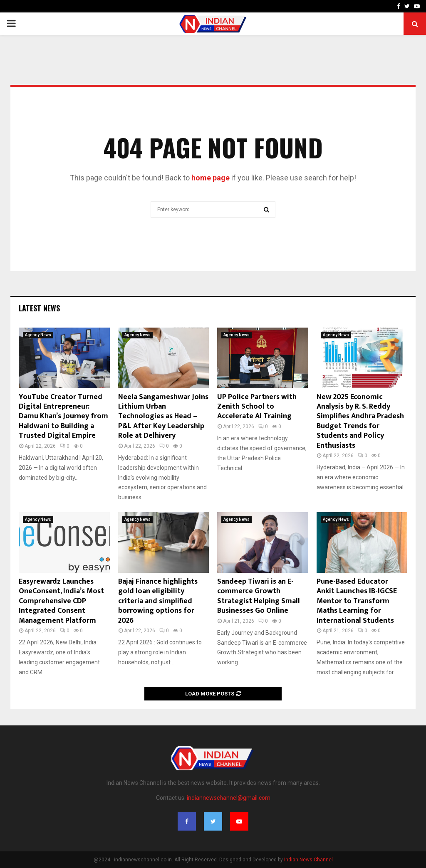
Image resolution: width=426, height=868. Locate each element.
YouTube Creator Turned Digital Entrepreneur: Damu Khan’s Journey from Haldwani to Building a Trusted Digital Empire (63, 417)
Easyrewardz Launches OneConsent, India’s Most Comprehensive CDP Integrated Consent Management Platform (61, 601)
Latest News (39, 308)
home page (211, 178)
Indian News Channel (308, 860)
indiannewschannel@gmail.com (229, 798)
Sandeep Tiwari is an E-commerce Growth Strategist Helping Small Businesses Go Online (259, 596)
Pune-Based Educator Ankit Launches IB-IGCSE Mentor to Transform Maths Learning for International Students (357, 601)
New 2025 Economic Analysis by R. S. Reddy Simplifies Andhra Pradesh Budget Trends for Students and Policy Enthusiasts (360, 421)
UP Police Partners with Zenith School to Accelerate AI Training (257, 407)
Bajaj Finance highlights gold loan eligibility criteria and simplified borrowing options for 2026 (158, 601)
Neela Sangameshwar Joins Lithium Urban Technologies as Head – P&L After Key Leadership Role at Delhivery (163, 417)
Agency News (38, 335)
